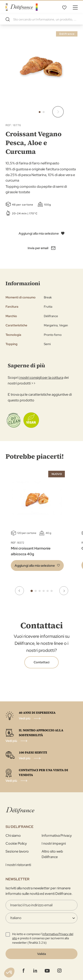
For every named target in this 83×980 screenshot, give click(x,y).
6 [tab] (52, 591)
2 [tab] (36, 591)
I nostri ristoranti (18, 865)
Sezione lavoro (17, 851)
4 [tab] (44, 591)
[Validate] (41, 954)
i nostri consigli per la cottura (41, 378)
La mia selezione (64, 7)
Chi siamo (13, 836)
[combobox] (41, 19)
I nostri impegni (54, 843)
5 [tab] (48, 591)
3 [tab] (40, 591)
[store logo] (22, 7)
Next (64, 591)
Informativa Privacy (57, 836)
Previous (19, 591)
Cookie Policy (16, 843)
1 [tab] (32, 591)
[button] (58, 112)
